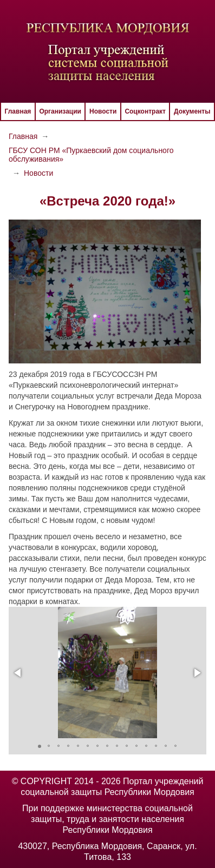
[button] (18, 673)
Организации (60, 111)
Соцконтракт (145, 111)
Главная (18, 111)
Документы (192, 111)
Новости (103, 111)
